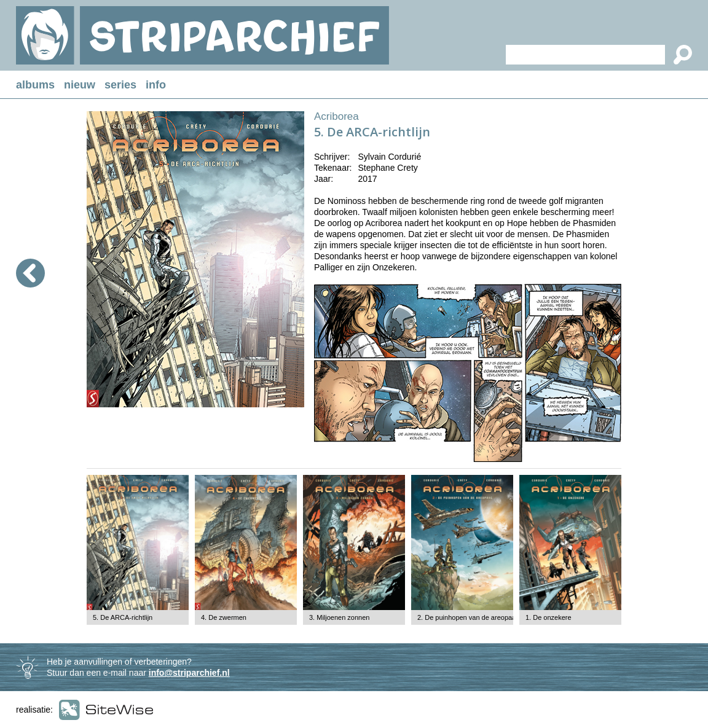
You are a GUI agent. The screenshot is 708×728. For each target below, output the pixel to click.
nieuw (80, 85)
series (120, 85)
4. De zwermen (224, 617)
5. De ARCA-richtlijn (123, 617)
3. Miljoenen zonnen (339, 617)
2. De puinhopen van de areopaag (468, 617)
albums (35, 85)
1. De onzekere (549, 617)
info (156, 85)
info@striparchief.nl (189, 673)
